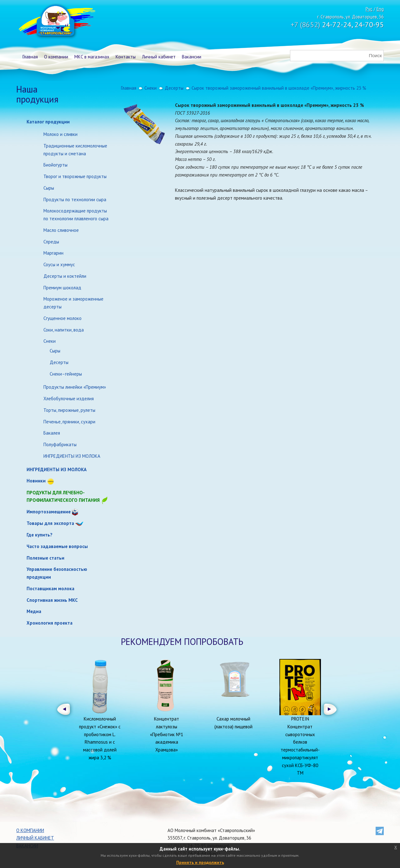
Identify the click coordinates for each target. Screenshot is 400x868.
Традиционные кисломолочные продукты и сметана (75, 150)
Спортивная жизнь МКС (52, 600)
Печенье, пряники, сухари (69, 422)
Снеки (50, 341)
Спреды (51, 242)
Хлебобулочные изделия (69, 399)
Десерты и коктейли (65, 276)
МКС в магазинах (92, 57)
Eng (380, 9)
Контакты (126, 57)
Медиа (34, 611)
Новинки (36, 481)
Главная (30, 57)
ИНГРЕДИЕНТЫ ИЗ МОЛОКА (72, 456)
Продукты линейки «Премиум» (75, 387)
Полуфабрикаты (60, 444)
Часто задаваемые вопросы (57, 546)
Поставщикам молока (50, 589)
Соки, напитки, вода (64, 330)
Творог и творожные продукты (75, 176)
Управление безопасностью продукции (57, 573)
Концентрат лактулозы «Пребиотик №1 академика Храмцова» (167, 734)
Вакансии (192, 57)
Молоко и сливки (60, 134)
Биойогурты (55, 165)
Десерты (59, 362)
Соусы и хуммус (59, 264)
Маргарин (53, 253)
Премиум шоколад (62, 288)
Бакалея (52, 433)
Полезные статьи (45, 558)
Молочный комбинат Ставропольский (56, 22)
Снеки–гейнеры (66, 374)
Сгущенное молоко (62, 318)
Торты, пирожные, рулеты (69, 410)
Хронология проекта (50, 623)
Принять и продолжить (200, 862)
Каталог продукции (48, 122)
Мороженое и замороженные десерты (73, 303)
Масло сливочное (61, 230)
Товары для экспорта (50, 523)
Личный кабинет (159, 57)
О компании (56, 57)
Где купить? (40, 535)
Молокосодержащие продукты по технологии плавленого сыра (76, 215)
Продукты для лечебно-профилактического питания (67, 497)
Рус (369, 9)
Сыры (49, 188)
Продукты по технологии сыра (75, 200)
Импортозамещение (49, 512)
